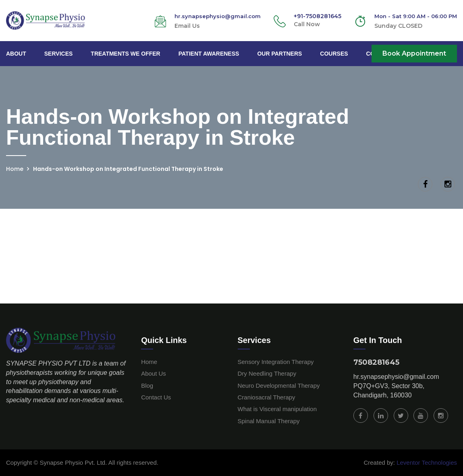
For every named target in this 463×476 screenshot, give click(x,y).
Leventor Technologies (426, 462)
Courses (334, 54)
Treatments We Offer (125, 54)
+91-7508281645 (318, 16)
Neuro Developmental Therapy (279, 386)
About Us (154, 373)
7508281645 (376, 362)
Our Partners (279, 54)
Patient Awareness (209, 54)
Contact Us (156, 397)
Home (15, 169)
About (16, 54)
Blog (147, 386)
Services (59, 54)
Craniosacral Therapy (267, 397)
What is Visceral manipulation (277, 409)
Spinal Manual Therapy (269, 421)
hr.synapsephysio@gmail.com (396, 377)
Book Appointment (414, 53)
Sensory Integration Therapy (276, 362)
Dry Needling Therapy (267, 373)
